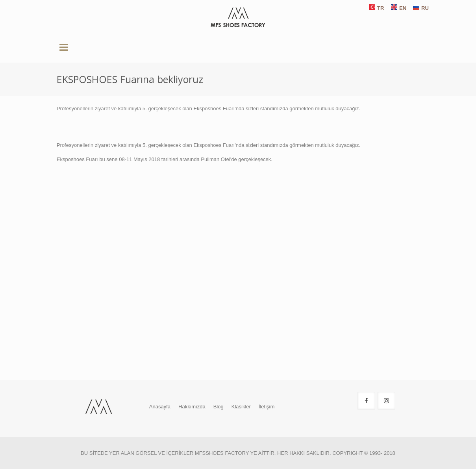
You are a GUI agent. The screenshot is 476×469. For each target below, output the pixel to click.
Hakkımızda (192, 407)
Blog (219, 407)
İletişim (267, 407)
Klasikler (241, 407)
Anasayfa (160, 407)
